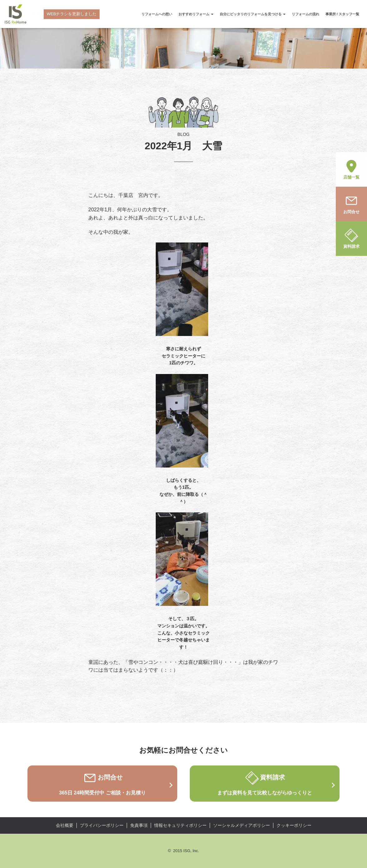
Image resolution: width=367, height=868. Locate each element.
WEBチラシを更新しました (72, 14)
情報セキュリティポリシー (180, 825)
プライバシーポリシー (102, 825)
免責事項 (139, 825)
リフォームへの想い (157, 14)
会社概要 (65, 825)
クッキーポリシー (294, 825)
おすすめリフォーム (196, 14)
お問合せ (351, 204)
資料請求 (351, 238)
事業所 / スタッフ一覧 (342, 14)
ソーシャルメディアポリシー (242, 825)
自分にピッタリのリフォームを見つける (253, 14)
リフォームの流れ (306, 14)
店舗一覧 (351, 169)
